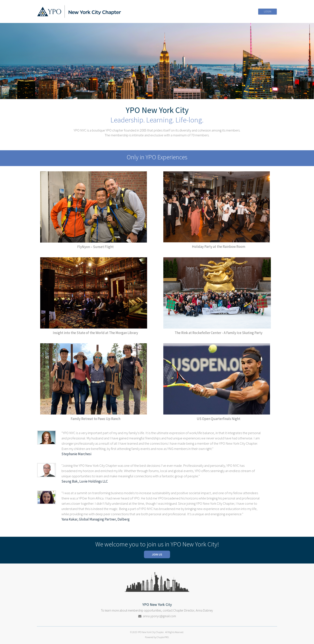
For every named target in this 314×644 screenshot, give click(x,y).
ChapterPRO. (163, 637)
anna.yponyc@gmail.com (159, 616)
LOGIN (268, 11)
